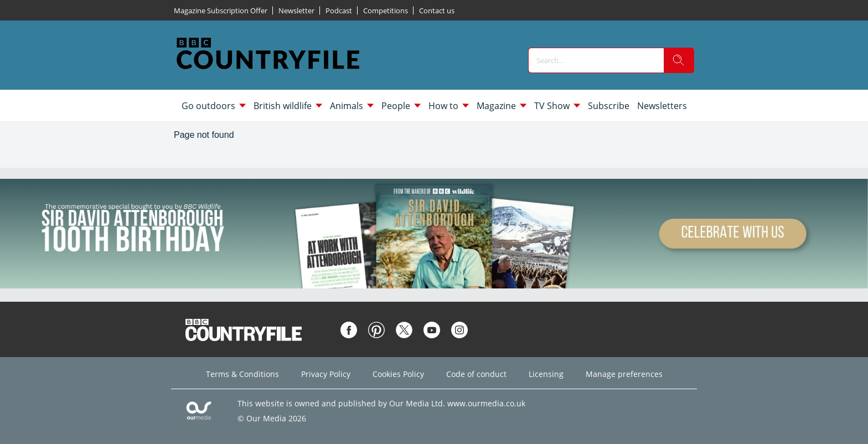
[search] (679, 60)
